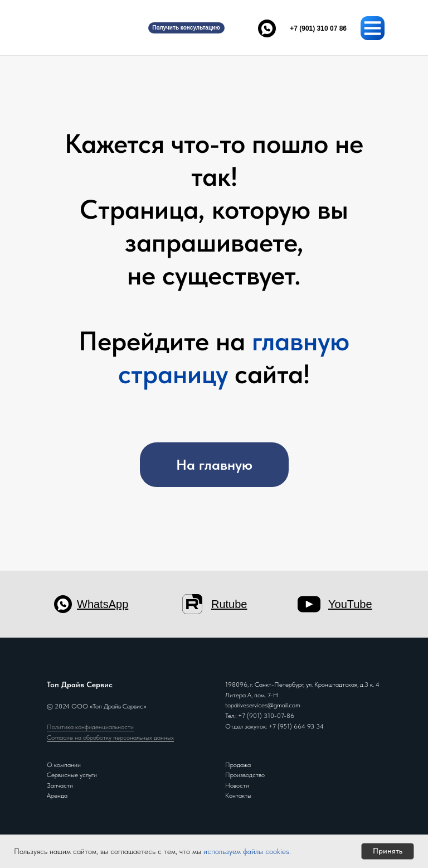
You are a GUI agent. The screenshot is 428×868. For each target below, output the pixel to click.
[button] (186, 28)
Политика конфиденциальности (90, 727)
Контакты (238, 795)
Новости (237, 785)
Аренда (57, 795)
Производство (245, 775)
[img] (80, 28)
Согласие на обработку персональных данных (110, 737)
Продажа (238, 765)
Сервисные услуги (72, 775)
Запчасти (60, 785)
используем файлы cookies (246, 851)
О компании (64, 765)
